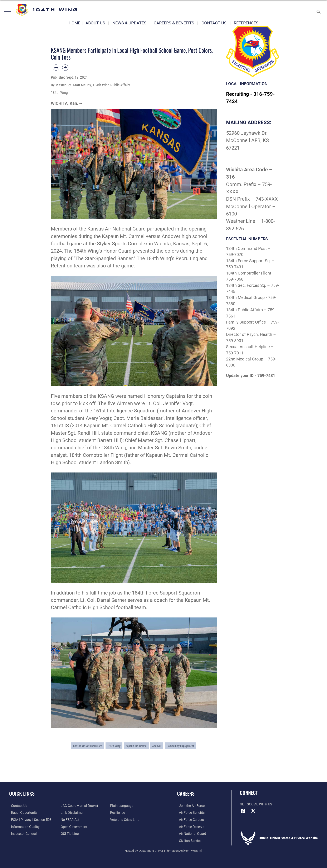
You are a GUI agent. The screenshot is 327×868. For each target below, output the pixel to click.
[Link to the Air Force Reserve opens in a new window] (190, 827)
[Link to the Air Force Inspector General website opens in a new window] (22, 833)
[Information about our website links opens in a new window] (71, 813)
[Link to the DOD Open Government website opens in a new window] (73, 827)
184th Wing (114, 746)
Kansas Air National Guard (88, 746)
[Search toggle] (319, 10)
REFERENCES (246, 23)
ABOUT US (95, 23)
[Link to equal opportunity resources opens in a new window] (22, 813)
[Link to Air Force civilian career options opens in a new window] (188, 841)
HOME (74, 23)
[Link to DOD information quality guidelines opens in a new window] (23, 827)
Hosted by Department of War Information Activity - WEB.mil (163, 850)
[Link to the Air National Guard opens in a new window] (191, 833)
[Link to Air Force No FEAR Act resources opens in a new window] (69, 820)
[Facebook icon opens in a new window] (243, 811)
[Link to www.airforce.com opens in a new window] (190, 806)
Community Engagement (180, 746)
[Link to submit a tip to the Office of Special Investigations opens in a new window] (69, 833)
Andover (157, 746)
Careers (186, 793)
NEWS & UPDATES (129, 23)
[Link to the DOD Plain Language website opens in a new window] (122, 806)
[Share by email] (65, 67)
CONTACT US (214, 23)
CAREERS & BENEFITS (174, 23)
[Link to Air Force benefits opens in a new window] (190, 813)
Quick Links (22, 793)
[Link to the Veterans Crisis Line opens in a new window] (125, 820)
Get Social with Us (256, 804)
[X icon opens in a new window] (253, 811)
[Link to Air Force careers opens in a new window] (189, 820)
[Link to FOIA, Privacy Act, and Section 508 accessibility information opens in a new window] (29, 820)
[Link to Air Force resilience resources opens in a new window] (118, 813)
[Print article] (56, 67)
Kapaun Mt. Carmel (136, 746)
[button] (7, 10)
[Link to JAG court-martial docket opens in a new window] (79, 806)
